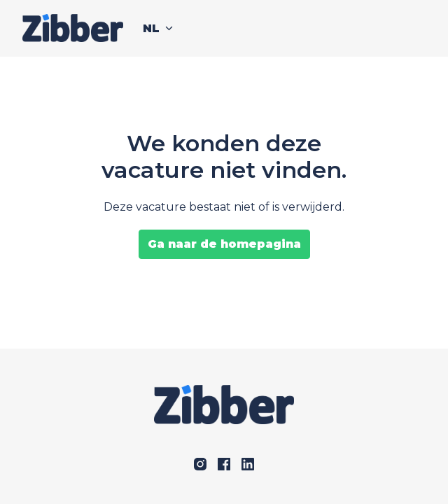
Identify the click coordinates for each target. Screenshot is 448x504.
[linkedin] (248, 464)
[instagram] (200, 464)
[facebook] (224, 464)
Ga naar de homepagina (224, 244)
